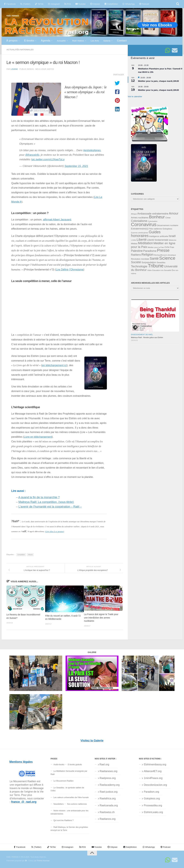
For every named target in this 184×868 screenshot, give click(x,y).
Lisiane (14, 69)
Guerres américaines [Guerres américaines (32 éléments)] (140, 233)
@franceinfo (32, 155)
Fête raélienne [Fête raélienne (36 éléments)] (155, 229)
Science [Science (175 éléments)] (167, 258)
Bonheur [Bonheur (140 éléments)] (157, 217)
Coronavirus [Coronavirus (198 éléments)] (144, 224)
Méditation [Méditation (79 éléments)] (146, 243)
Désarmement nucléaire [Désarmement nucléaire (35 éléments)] (168, 225)
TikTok (39, 4)
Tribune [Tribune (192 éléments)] (156, 266)
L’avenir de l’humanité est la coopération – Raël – (50, 507)
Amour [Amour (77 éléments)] (174, 213)
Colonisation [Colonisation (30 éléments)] (153, 221)
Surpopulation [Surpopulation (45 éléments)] (149, 262)
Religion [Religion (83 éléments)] (147, 254)
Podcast (144, 4)
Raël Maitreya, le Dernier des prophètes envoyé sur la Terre (69, 829)
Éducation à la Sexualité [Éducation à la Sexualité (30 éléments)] (162, 270)
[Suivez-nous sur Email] (175, 50)
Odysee (95, 4)
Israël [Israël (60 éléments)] (172, 236)
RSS (68, 4)
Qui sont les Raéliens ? (64, 820)
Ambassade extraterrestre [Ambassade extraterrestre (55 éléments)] (153, 214)
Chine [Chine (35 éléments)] (168, 218)
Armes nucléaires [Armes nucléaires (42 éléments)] (140, 218)
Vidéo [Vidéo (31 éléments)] (150, 270)
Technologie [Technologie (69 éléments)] (139, 266)
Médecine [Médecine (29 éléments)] (173, 240)
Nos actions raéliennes (77, 804)
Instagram (54, 4)
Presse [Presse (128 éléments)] (163, 250)
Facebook (10, 4)
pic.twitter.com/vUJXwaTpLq (48, 159)
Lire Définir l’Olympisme (70, 269)
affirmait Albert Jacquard (57, 219)
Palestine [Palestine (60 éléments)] (137, 251)
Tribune (30, 555)
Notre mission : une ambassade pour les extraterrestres (70, 812)
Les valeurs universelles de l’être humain (71, 797)
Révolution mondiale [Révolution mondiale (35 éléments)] (140, 259)
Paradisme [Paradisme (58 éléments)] (150, 251)
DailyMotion (111, 4)
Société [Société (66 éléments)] (136, 262)
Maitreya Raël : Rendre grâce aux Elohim (147, 337)
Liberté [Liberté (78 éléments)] (142, 240)
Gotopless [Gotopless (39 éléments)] (167, 229)
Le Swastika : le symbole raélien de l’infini (67, 789)
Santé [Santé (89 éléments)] (154, 259)
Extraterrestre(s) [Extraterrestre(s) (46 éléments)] (140, 229)
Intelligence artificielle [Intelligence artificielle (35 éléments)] (159, 236)
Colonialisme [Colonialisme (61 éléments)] (139, 221)
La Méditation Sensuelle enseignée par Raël (69, 773)
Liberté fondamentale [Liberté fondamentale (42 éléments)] (158, 240)
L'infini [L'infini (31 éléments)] (134, 240)
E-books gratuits (75, 765)
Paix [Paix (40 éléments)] (172, 247)
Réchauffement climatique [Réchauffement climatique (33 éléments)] (165, 255)
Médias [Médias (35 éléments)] (134, 244)
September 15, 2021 (76, 166)
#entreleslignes (92, 150)
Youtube (80, 4)
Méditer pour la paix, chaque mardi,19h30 (158, 81)
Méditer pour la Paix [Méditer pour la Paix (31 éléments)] (156, 247)
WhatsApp (129, 4)
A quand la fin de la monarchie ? (39, 497)
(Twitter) (25, 4)
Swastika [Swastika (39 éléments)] (161, 262)
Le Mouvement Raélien (64, 781)
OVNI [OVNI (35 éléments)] (167, 247)
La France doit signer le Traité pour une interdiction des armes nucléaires (101, 618)
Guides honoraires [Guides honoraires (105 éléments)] (146, 234)
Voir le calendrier (135, 97)
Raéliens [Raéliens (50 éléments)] (136, 255)
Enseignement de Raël (142, 335)
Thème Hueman (43, 861)
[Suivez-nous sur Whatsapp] (168, 50)
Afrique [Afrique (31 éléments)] (134, 214)
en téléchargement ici (54, 365)
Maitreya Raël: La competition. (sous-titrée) (46, 502)
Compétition (21, 555)
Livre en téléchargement (38, 437)
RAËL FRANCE (13, 16)
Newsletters (59, 804)
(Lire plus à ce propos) (55, 531)
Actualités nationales (20, 50)
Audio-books (59, 765)
